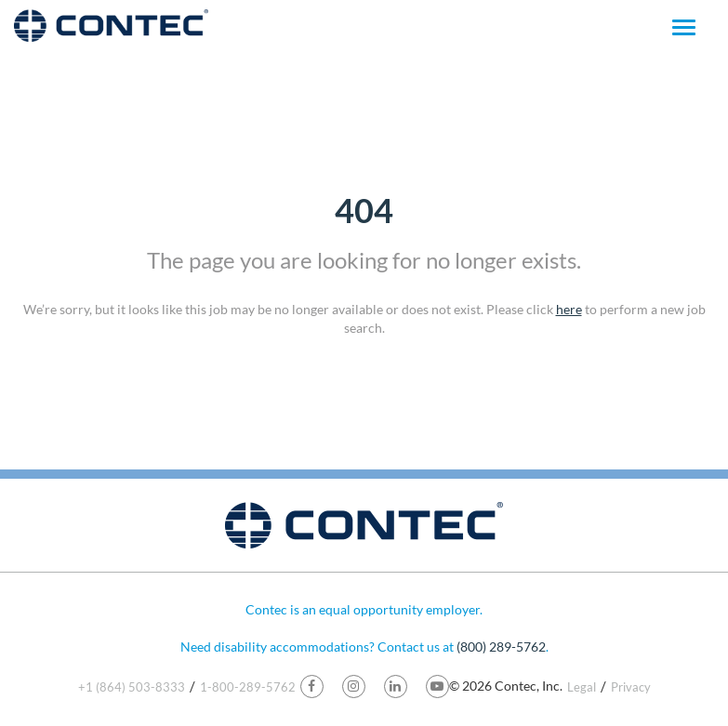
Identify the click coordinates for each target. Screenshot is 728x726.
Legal (582, 687)
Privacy (631, 687)
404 (364, 210)
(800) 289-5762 (501, 647)
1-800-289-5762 (248, 687)
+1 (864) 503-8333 (132, 687)
